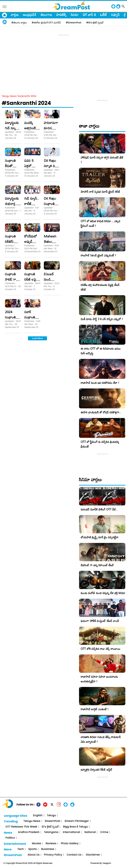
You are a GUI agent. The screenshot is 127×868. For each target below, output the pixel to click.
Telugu (52, 815)
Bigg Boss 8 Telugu (75, 827)
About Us (34, 855)
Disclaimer (93, 855)
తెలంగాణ (46, 15)
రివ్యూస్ (115, 15)
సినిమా (75, 15)
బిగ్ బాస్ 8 (89, 15)
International (71, 832)
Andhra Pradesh (29, 832)
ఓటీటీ (103, 15)
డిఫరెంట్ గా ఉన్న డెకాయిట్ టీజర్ (97, 565)
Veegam (107, 863)
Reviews (51, 844)
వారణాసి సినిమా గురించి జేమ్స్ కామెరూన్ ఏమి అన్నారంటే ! (101, 739)
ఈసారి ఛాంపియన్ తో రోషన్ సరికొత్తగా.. (101, 412)
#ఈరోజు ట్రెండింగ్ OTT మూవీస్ (46, 23)
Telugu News (9, 96)
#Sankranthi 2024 (26, 103)
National (90, 832)
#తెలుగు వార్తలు (19, 23)
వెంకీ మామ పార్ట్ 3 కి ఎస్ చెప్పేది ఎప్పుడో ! (102, 319)
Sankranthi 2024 (27, 96)
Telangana (51, 832)
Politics (10, 838)
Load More (38, 338)
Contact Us (74, 855)
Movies (37, 844)
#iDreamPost (74, 23)
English (38, 815)
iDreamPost (53, 821)
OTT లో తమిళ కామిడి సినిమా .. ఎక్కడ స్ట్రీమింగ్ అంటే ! (100, 223)
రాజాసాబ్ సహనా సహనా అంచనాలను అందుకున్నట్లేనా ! (99, 679)
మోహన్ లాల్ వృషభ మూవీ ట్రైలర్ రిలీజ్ (100, 192)
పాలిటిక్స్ (61, 15)
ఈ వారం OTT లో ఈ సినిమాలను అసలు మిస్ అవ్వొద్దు (101, 351)
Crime (104, 832)
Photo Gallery (70, 844)
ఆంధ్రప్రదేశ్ (30, 15)
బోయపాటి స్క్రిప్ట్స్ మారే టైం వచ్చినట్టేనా (100, 537)
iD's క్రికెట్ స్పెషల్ (50, 827)
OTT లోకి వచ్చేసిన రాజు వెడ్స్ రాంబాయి (100, 649)
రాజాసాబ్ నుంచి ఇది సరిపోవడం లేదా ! (100, 383)
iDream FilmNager (77, 821)
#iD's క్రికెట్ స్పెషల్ (95, 23)
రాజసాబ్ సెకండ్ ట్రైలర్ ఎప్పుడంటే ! (98, 255)
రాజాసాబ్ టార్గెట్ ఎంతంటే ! (95, 709)
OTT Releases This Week (21, 827)
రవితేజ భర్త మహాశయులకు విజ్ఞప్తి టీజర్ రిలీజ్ (100, 287)
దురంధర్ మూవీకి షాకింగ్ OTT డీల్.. (99, 509)
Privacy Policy (53, 855)
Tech (21, 849)
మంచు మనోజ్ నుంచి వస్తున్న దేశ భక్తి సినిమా (103, 593)
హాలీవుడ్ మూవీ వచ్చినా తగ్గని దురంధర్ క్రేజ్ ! (102, 160)
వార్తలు (15, 15)
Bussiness (48, 849)
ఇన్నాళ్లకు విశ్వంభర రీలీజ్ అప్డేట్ (96, 770)
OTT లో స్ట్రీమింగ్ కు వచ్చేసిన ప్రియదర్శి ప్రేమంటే (100, 444)
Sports (32, 849)
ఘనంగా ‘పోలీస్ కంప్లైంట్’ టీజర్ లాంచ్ (100, 621)
